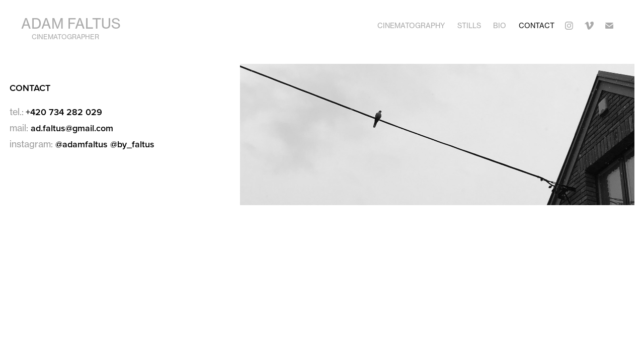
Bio (500, 25)
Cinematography (411, 25)
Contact (537, 25)
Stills (469, 25)
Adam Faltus (71, 24)
